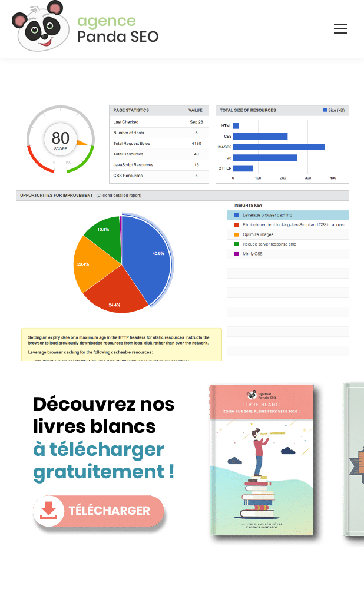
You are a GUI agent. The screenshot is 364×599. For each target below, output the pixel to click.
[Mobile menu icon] (340, 29)
